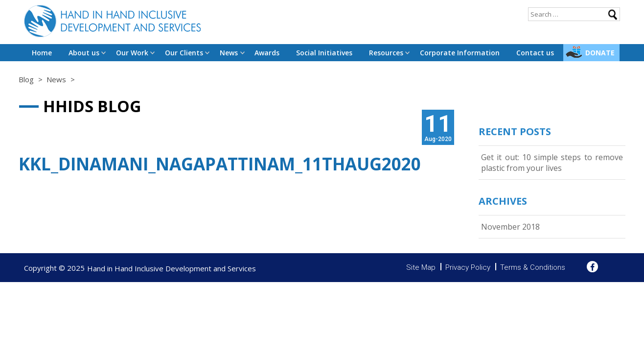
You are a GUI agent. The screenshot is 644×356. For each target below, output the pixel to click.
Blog (26, 79)
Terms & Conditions (533, 267)
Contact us (535, 53)
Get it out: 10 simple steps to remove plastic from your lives (552, 163)
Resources (386, 53)
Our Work (132, 53)
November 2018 (510, 227)
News (229, 53)
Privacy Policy (468, 267)
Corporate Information (460, 53)
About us (84, 53)
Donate (600, 53)
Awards (267, 53)
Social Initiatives (324, 53)
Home (42, 53)
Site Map (421, 267)
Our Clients (184, 53)
